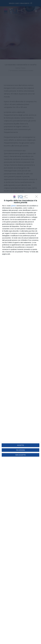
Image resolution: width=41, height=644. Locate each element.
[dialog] (20, 419)
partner (14, 206)
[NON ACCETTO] (37, 197)
